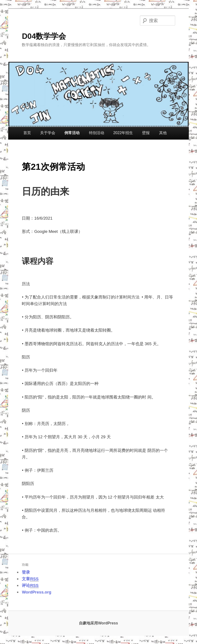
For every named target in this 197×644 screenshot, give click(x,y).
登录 (26, 572)
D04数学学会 (44, 36)
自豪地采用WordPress (98, 623)
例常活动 (72, 133)
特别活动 (97, 133)
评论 (30, 586)
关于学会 (48, 133)
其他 (163, 133)
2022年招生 (123, 133)
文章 (30, 579)
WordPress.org (36, 592)
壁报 (146, 133)
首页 (27, 133)
